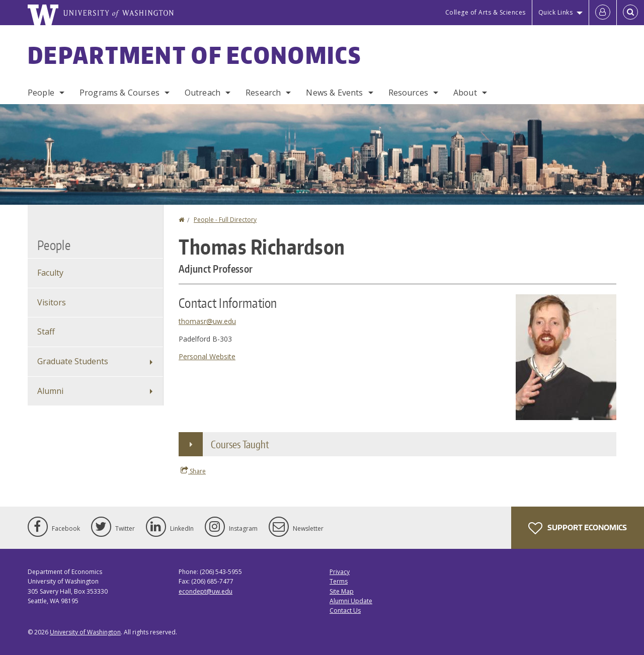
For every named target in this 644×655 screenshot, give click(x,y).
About (465, 93)
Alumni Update (351, 601)
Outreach (203, 93)
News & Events (334, 93)
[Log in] (603, 13)
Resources (408, 93)
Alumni (50, 391)
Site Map (342, 591)
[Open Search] (630, 13)
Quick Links (556, 12)
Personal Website (207, 356)
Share (193, 471)
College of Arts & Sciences (486, 12)
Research (263, 93)
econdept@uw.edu (206, 591)
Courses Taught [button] (240, 444)
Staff (46, 332)
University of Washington (85, 632)
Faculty (50, 273)
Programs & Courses (119, 93)
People (41, 93)
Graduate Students (73, 361)
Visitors (52, 302)
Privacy (340, 572)
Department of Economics (194, 55)
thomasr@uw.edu (207, 321)
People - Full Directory (225, 220)
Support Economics (578, 528)
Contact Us (345, 610)
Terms (339, 581)
